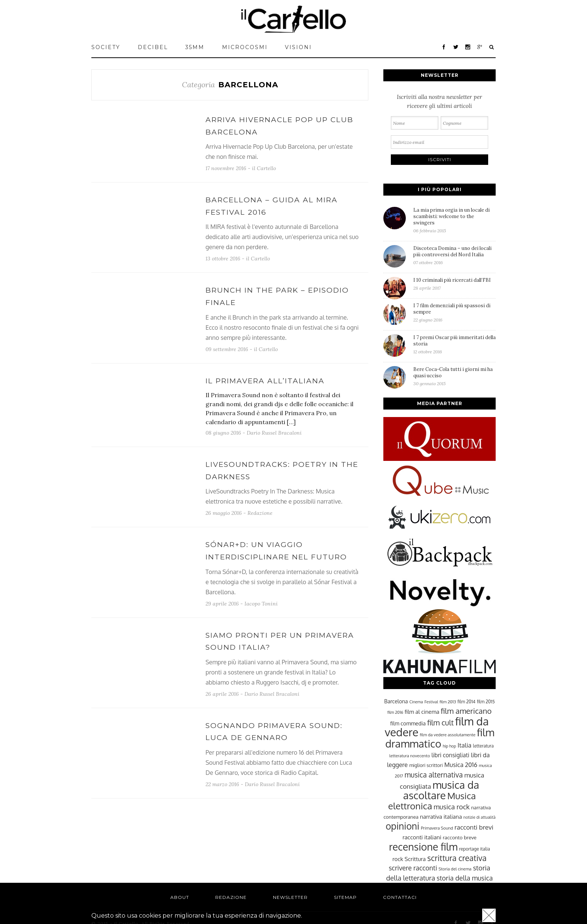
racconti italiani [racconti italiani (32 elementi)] (422, 837)
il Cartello (264, 168)
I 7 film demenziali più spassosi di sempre (454, 312)
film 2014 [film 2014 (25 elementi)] (466, 702)
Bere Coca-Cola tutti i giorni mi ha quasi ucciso (454, 376)
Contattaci (400, 897)
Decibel (153, 47)
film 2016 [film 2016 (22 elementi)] (395, 712)
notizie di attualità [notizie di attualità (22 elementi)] (480, 817)
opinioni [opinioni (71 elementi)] (402, 826)
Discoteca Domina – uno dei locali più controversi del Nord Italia (454, 255)
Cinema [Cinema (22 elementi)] (416, 702)
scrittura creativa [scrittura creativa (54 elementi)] (457, 858)
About (180, 897)
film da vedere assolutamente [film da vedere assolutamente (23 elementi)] (448, 735)
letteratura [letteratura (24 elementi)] (483, 746)
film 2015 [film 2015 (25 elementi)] (486, 702)
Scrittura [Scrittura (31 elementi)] (415, 859)
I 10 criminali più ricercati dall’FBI (454, 284)
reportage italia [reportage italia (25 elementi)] (475, 849)
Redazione (260, 513)
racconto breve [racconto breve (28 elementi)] (460, 837)
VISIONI (298, 47)
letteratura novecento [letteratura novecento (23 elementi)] (410, 756)
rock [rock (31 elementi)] (398, 859)
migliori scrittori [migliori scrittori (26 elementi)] (426, 765)
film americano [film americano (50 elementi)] (466, 711)
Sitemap (345, 897)
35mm (195, 47)
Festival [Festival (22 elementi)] (431, 702)
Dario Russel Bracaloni (274, 433)
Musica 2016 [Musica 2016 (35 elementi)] (461, 765)
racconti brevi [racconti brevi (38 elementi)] (474, 827)
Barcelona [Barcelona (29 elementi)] (396, 701)
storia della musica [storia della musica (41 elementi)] (465, 878)
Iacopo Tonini (261, 604)
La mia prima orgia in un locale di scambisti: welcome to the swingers (454, 220)
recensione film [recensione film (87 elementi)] (423, 846)
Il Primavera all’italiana (265, 381)
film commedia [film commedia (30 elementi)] (408, 723)
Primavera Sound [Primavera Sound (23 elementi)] (437, 828)
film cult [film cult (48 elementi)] (440, 723)
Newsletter (290, 897)
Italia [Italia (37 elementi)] (464, 745)
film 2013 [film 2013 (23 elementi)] (448, 702)
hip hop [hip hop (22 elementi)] (450, 746)
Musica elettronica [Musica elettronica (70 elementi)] (432, 801)
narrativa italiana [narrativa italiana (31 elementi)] (441, 816)
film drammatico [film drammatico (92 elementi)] (440, 738)
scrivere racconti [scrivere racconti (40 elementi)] (413, 868)
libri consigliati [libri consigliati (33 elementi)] (450, 755)
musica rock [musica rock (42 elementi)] (451, 807)
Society (106, 47)
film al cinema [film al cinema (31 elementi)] (422, 712)
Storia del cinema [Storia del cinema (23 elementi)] (455, 869)
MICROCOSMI (245, 47)
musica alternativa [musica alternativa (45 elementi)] (434, 774)
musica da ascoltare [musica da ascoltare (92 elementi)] (441, 790)
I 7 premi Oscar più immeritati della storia (454, 344)
